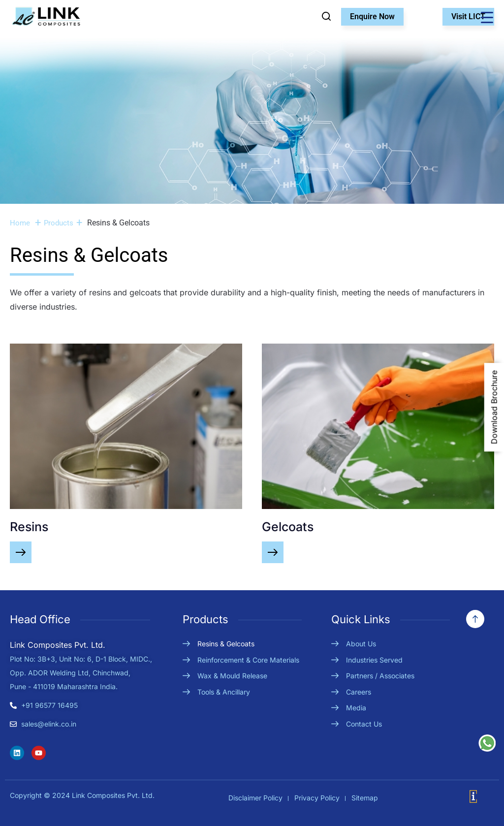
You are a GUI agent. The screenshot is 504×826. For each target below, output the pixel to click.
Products (59, 223)
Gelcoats (288, 527)
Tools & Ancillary (224, 692)
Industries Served (374, 660)
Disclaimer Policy (255, 798)
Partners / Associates (380, 676)
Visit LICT (468, 16)
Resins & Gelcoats (226, 644)
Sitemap (365, 798)
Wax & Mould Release (232, 676)
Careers (359, 692)
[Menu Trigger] (487, 17)
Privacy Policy (317, 798)
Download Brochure (494, 407)
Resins (29, 527)
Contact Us (364, 724)
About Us (361, 644)
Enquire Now (372, 16)
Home (20, 223)
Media (356, 708)
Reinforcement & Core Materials (248, 660)
